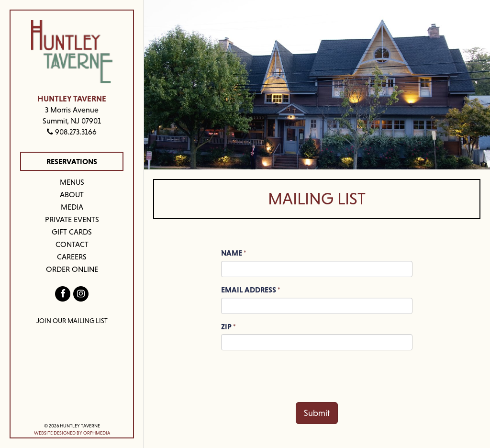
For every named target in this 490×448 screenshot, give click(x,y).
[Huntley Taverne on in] (81, 294)
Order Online (72, 269)
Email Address (249, 290)
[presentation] (294, 376)
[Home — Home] (72, 52)
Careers (72, 257)
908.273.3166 (72, 132)
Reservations (72, 161)
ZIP (226, 326)
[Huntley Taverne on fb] (63, 294)
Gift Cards (72, 232)
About (72, 194)
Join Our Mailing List (72, 321)
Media (72, 207)
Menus (72, 182)
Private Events (72, 219)
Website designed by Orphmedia (72, 433)
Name (232, 253)
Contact (72, 244)
